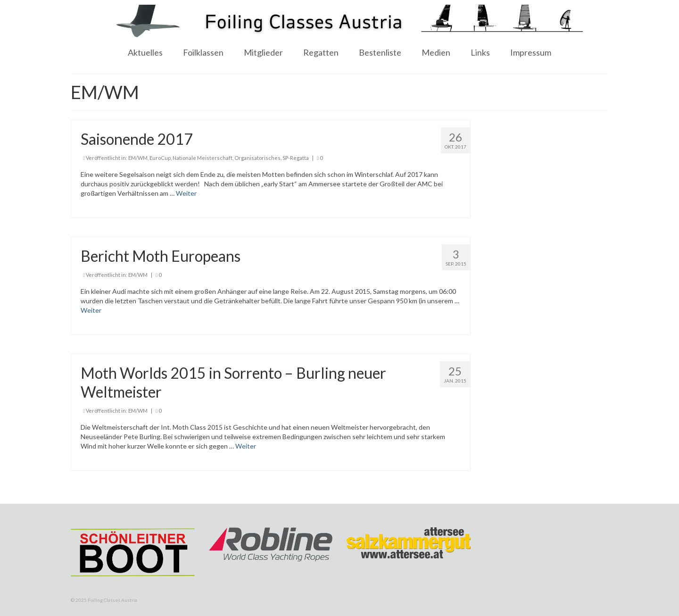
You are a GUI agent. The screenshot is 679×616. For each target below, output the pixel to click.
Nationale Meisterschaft (203, 158)
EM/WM (138, 158)
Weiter (186, 193)
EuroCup (160, 158)
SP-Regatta (296, 158)
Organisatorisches (257, 158)
